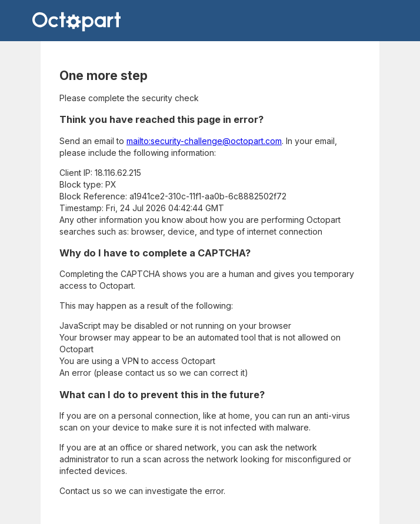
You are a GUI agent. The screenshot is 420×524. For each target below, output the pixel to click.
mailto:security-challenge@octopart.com (204, 141)
